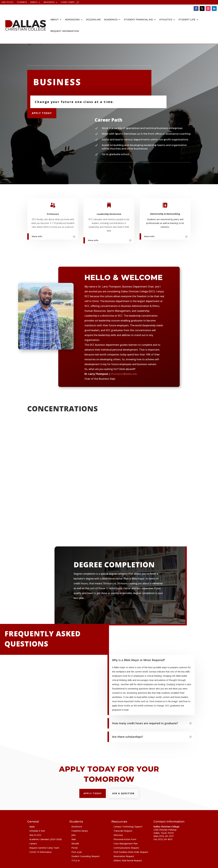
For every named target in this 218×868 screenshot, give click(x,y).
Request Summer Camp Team (44, 848)
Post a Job (77, 852)
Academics (111, 20)
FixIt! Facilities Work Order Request (131, 852)
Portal (74, 848)
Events (34, 2)
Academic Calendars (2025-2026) (46, 839)
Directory (118, 835)
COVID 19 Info (68, 2)
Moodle (75, 844)
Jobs (74, 835)
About (54, 20)
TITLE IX (76, 860)
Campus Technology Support (128, 827)
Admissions (72, 20)
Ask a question (123, 793)
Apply (32, 827)
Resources (49, 2)
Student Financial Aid (138, 20)
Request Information (65, 31)
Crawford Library (80, 831)
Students (22, 2)
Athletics (166, 20)
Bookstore (77, 827)
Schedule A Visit (37, 831)
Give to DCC (8, 2)
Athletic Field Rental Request (128, 860)
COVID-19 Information (40, 852)
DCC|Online (93, 20)
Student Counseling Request (86, 856)
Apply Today (42, 113)
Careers (33, 844)
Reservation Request (124, 856)
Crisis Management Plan (126, 844)
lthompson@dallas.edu (124, 374)
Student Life (187, 20)
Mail (73, 839)
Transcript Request (123, 831)
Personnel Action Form (125, 839)
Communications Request (126, 848)
